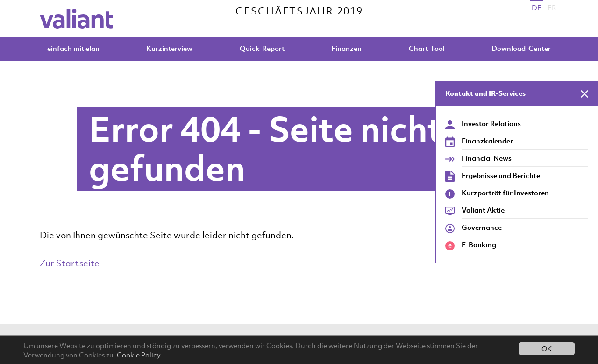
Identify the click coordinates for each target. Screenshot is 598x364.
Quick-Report (262, 48)
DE (537, 7)
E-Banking (479, 244)
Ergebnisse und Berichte (501, 175)
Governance (482, 227)
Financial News (487, 158)
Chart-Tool (427, 48)
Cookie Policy (139, 355)
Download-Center (521, 48)
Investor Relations (491, 123)
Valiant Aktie (483, 210)
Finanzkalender (487, 141)
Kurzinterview (169, 48)
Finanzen (346, 48)
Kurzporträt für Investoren (505, 193)
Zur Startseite (70, 263)
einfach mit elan (73, 48)
